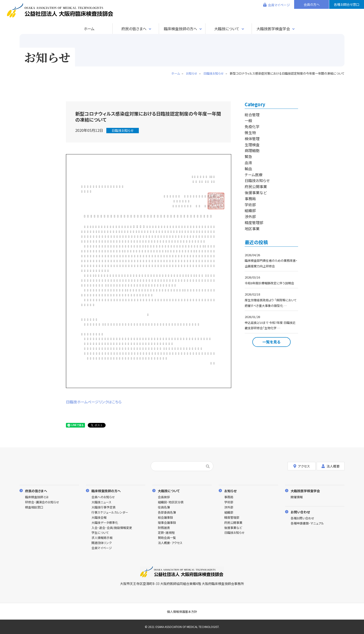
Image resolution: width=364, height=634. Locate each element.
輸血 (248, 169)
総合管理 (252, 115)
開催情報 (297, 497)
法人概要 (331, 466)
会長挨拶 (164, 497)
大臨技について (227, 29)
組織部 (250, 210)
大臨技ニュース (101, 502)
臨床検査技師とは (37, 497)
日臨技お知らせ (123, 130)
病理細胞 (252, 150)
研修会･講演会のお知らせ (42, 502)
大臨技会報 (99, 518)
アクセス (302, 466)
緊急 (248, 156)
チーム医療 (254, 175)
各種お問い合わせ (302, 518)
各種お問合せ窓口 (347, 4)
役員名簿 (164, 507)
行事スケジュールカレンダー (110, 513)
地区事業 (252, 229)
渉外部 (250, 216)
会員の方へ (312, 4)
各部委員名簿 (167, 513)
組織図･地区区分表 (171, 502)
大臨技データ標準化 (105, 523)
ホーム (89, 29)
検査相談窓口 (34, 507)
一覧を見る (271, 342)
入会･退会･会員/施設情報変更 (112, 528)
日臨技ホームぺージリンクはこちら (94, 402)
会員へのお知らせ (103, 497)
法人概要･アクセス (170, 543)
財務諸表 (164, 528)
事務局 (250, 199)
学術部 (250, 205)
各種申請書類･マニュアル (307, 523)
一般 (248, 120)
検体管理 (252, 139)
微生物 (250, 133)
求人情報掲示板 (102, 538)
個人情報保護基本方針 (182, 612)
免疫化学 (252, 126)
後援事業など (256, 193)
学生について (100, 533)
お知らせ (230, 491)
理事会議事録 (167, 523)
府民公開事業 (256, 186)
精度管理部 (254, 222)
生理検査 (252, 145)
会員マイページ (279, 5)
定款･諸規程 (166, 533)
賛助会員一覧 (167, 538)
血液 (248, 163)
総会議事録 (165, 518)
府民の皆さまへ (134, 29)
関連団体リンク (102, 543)
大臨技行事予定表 (104, 507)
